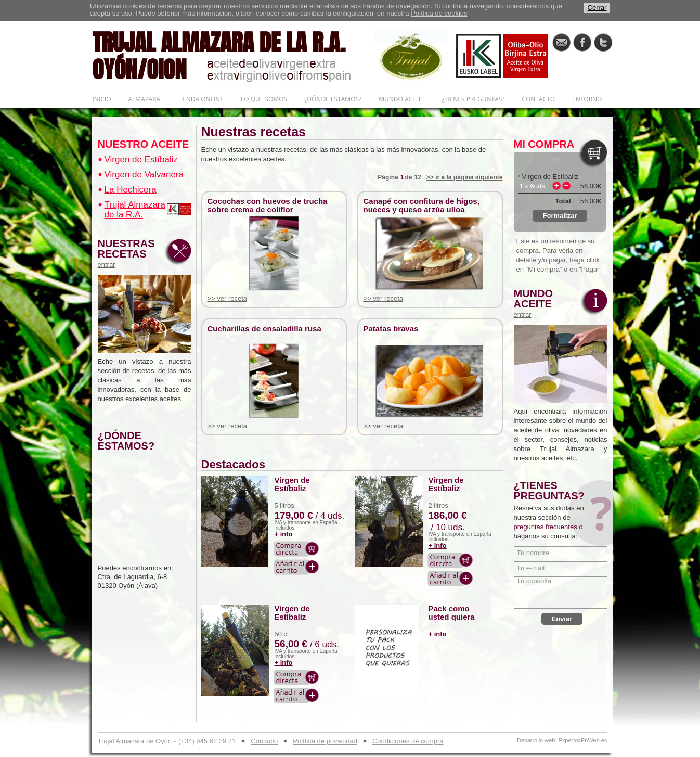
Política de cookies (439, 13)
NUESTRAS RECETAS (129, 253)
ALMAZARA (144, 99)
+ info (284, 534)
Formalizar (560, 216)
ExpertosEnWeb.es (583, 741)
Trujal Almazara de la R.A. (135, 210)
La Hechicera (131, 190)
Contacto (264, 741)
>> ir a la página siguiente (465, 177)
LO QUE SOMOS (264, 99)
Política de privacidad (325, 741)
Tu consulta (561, 593)
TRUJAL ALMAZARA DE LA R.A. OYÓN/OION (234, 55)
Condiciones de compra (408, 741)
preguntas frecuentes (546, 527)
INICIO (102, 99)
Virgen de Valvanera (144, 175)
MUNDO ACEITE (401, 99)
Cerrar (597, 8)
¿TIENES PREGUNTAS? (473, 99)
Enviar (562, 619)
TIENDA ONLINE (200, 99)
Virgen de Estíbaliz (141, 159)
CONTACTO (538, 99)
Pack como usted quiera (452, 613)
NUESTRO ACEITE (144, 144)
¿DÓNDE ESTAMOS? (333, 99)
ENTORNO (587, 99)
